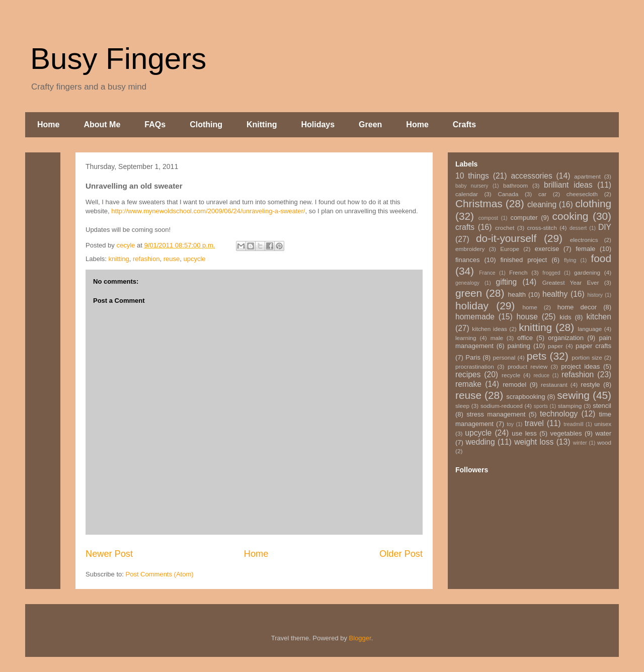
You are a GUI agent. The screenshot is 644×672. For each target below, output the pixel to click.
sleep (462, 406)
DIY (605, 227)
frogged (551, 273)
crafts (465, 227)
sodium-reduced (502, 406)
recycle (511, 375)
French (518, 272)
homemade (475, 317)
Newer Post (109, 554)
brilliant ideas (568, 185)
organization (566, 338)
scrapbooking (526, 397)
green (469, 293)
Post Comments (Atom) (160, 574)
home (530, 307)
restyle (590, 385)
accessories (531, 176)
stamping (570, 406)
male (497, 338)
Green (370, 124)
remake (468, 384)
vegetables (566, 433)
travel (534, 423)
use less (524, 433)
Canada (508, 194)
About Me (102, 124)
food (601, 258)
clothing (593, 203)
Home (48, 124)
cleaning (542, 204)
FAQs (155, 124)
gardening (587, 272)
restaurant (554, 385)
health (516, 295)
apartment (587, 176)
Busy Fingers (118, 59)
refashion (146, 259)
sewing (573, 395)
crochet (505, 228)
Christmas (479, 203)
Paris (473, 357)
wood (604, 442)
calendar (467, 194)
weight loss (534, 442)
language (590, 329)
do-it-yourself (506, 238)
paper (555, 346)
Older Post (401, 554)
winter (580, 443)
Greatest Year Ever (571, 282)
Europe (510, 249)
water (603, 433)
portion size (587, 357)
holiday (472, 306)
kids (565, 317)
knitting (119, 259)
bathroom (515, 185)
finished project (524, 260)
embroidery (470, 249)
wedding (480, 442)
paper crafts (593, 346)
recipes (468, 374)
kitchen (599, 317)
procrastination (475, 366)
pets (537, 356)
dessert (578, 228)
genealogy (467, 283)
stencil (602, 406)
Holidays (318, 124)
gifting (507, 282)
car (542, 194)
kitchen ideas (489, 329)
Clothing (206, 124)
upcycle (194, 259)
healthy (555, 294)
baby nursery (472, 186)
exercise (547, 249)
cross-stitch (542, 228)
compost (488, 218)
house (527, 317)
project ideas (580, 366)
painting (519, 346)
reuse (172, 259)
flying (570, 260)
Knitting (262, 124)
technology (559, 414)
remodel (514, 385)
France (487, 273)
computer (524, 218)
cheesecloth (582, 194)
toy (510, 424)
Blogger (360, 638)
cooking (571, 216)
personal (504, 357)
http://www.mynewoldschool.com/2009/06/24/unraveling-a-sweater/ (208, 211)
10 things (472, 176)
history (595, 295)
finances (467, 260)
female (585, 249)
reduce (541, 375)
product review (528, 366)
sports (541, 406)
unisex (603, 424)
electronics (584, 240)
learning (466, 338)
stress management (496, 414)
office (525, 338)
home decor (577, 307)
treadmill (573, 424)
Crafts (464, 124)
